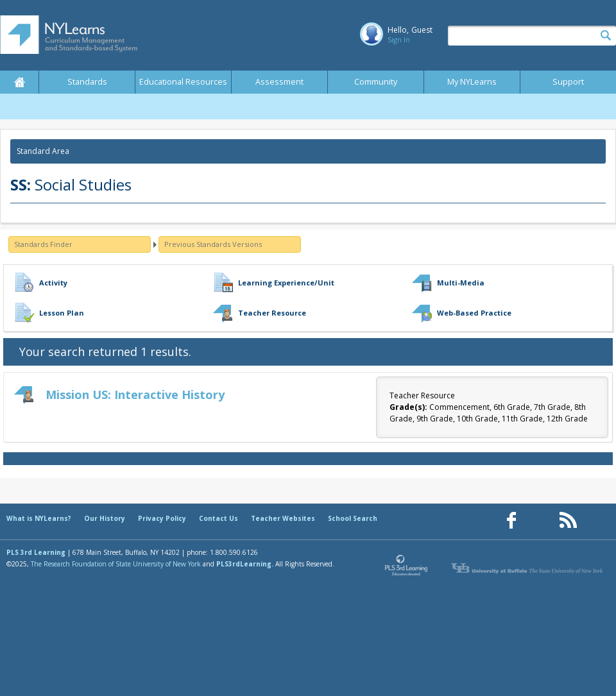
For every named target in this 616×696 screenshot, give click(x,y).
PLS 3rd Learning (36, 552)
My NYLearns (472, 82)
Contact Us (218, 518)
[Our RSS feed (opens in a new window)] (568, 521)
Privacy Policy (162, 518)
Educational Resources (183, 82)
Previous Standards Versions (213, 244)
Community (376, 82)
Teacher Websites (283, 518)
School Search (353, 518)
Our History (105, 518)
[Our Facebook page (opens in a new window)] (511, 521)
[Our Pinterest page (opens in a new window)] (540, 521)
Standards (87, 82)
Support (568, 82)
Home (19, 82)
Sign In (399, 39)
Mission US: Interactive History (135, 395)
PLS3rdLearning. (245, 564)
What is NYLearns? (39, 518)
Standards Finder (43, 244)
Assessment (279, 82)
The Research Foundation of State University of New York (116, 564)
